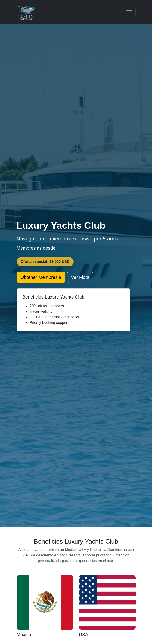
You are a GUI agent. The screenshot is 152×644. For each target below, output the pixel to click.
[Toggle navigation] (129, 12)
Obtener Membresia (41, 277)
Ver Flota (80, 277)
